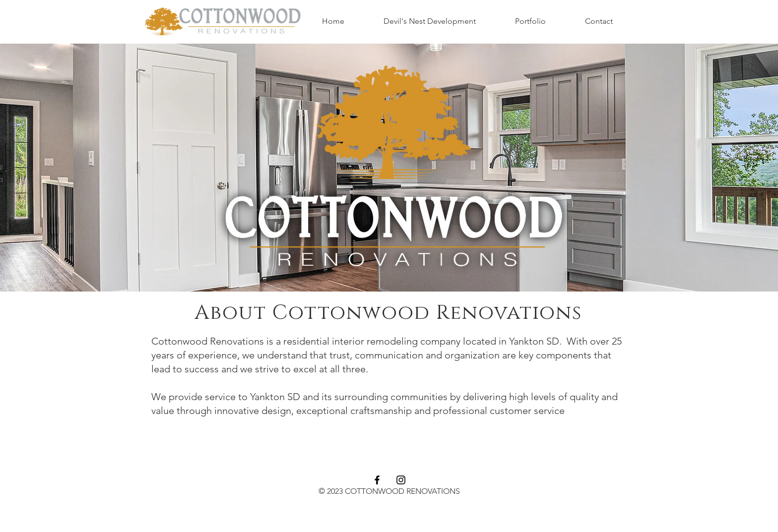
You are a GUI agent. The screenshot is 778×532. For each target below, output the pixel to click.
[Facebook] (377, 480)
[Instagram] (401, 480)
